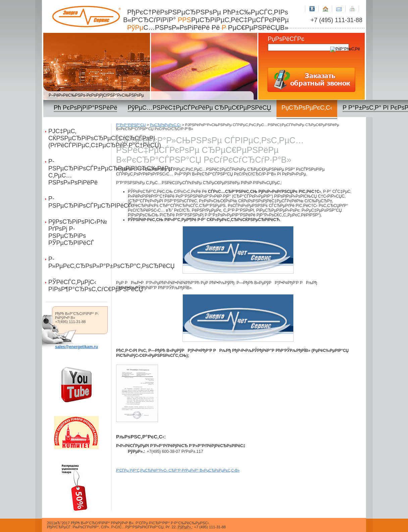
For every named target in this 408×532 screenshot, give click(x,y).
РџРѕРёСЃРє (286, 39)
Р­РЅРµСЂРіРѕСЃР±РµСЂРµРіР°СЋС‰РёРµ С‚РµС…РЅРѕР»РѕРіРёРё (80, 172)
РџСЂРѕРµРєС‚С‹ (165, 125)
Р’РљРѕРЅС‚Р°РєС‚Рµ (312, 6)
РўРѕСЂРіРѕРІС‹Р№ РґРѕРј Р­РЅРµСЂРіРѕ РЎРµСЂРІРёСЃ (78, 232)
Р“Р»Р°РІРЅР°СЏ (131, 125)
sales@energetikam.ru (76, 347)
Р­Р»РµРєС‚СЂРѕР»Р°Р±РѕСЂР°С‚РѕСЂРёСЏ (80, 262)
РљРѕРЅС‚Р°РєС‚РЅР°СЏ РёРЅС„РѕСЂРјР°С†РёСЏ (339, 6)
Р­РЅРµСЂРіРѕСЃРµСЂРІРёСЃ (80, 202)
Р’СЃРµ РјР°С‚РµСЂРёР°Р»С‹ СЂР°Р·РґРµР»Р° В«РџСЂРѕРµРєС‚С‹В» (178, 470)
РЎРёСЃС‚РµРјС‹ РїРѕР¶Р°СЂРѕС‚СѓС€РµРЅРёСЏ (80, 286)
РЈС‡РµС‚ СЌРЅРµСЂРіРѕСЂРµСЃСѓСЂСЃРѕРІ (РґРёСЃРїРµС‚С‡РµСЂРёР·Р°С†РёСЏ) (80, 138)
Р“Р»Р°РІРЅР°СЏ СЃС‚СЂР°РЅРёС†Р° (325, 6)
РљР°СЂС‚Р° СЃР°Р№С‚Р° (352, 6)
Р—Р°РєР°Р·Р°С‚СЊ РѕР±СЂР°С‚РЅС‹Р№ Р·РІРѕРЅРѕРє (311, 79)
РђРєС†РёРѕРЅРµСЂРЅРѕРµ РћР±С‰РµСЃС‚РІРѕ (209, 20)
